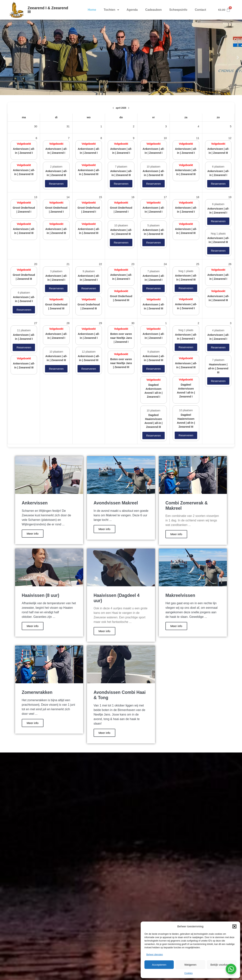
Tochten (111, 10)
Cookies (188, 973)
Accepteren (159, 965)
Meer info (33, 534)
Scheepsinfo (178, 10)
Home (92, 10)
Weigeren (190, 965)
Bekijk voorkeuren (222, 965)
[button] (234, 926)
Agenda (132, 10)
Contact (200, 10)
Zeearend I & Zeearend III (48, 10)
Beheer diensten (155, 955)
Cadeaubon (153, 10)
